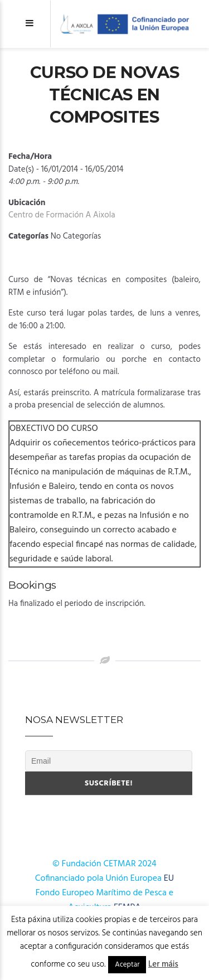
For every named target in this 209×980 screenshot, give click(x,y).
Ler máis (163, 964)
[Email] (109, 761)
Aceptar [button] (127, 965)
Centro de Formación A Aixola (62, 215)
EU (169, 879)
